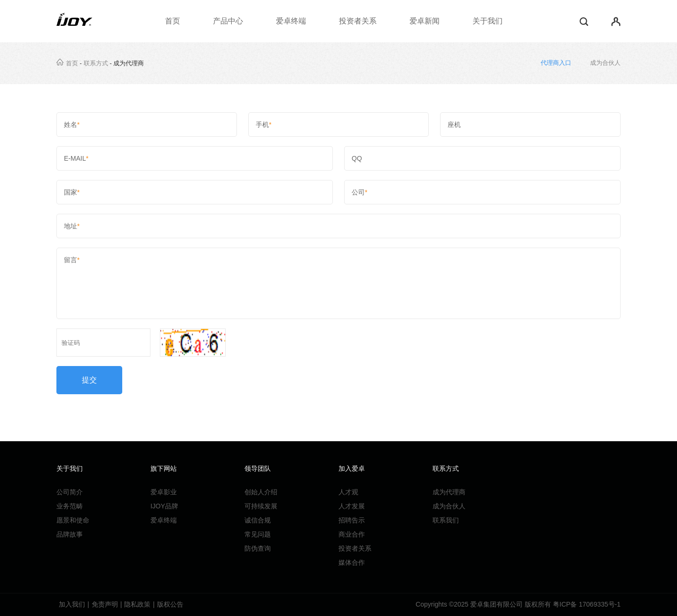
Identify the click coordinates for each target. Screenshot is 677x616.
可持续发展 (261, 506)
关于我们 (488, 21)
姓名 (147, 125)
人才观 (348, 492)
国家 (195, 192)
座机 (530, 125)
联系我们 (446, 520)
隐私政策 (137, 604)
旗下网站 (164, 468)
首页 (173, 21)
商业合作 (352, 534)
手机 (338, 125)
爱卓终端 (291, 21)
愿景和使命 (73, 520)
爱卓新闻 (425, 21)
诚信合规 (258, 520)
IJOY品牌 (164, 506)
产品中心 (228, 21)
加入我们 (72, 604)
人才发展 (352, 506)
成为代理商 (449, 492)
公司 (482, 192)
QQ (482, 158)
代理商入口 (556, 63)
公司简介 (70, 492)
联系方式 (96, 63)
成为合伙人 (605, 63)
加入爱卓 (352, 468)
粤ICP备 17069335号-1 (587, 604)
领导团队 (258, 468)
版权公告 (170, 604)
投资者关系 (358, 21)
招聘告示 (352, 520)
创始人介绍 (261, 492)
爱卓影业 (164, 492)
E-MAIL (195, 158)
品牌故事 (70, 534)
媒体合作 (352, 562)
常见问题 (258, 534)
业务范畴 (70, 506)
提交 (89, 380)
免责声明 (105, 604)
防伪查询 (258, 548)
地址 (338, 226)
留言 (338, 283)
